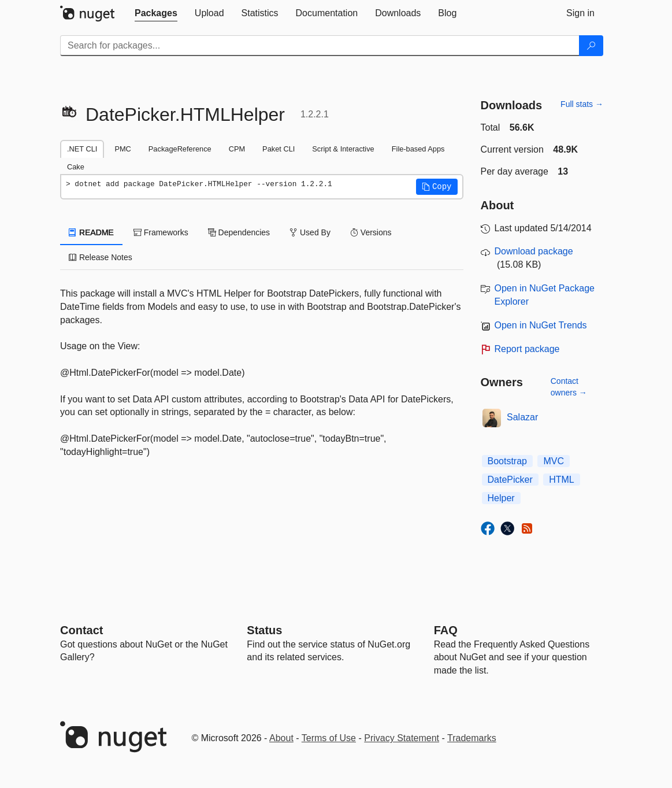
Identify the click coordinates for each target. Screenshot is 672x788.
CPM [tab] (237, 149)
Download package (534, 251)
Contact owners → (569, 387)
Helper (501, 498)
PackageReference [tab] (180, 149)
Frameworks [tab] (161, 232)
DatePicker (510, 480)
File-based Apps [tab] (418, 149)
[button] (437, 187)
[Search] (591, 46)
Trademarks (472, 738)
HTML (562, 480)
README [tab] (91, 232)
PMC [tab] (122, 149)
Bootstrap (507, 461)
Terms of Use (329, 738)
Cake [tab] (76, 167)
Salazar (522, 417)
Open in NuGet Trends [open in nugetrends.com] (541, 325)
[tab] (156, 13)
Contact (81, 630)
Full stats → (582, 104)
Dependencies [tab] (239, 232)
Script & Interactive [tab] (343, 149)
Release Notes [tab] (101, 257)
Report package (527, 349)
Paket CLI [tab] (279, 149)
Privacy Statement (402, 738)
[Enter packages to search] (320, 46)
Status (264, 630)
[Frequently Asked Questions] (446, 630)
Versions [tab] (371, 232)
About (281, 738)
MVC (554, 461)
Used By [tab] (310, 232)
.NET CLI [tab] (82, 149)
